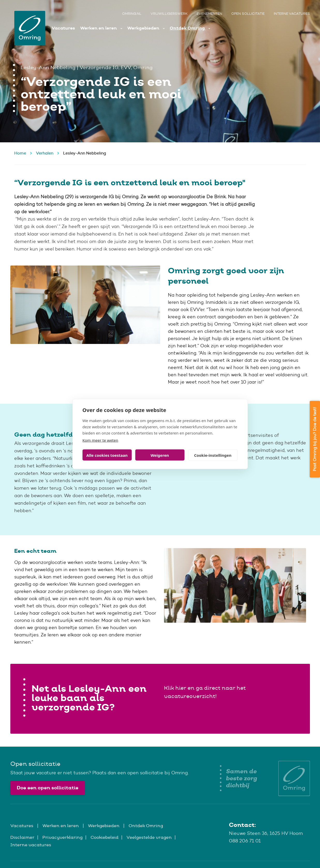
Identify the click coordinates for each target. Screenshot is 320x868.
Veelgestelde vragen (149, 837)
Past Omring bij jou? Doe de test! (315, 439)
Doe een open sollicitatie (48, 788)
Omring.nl (132, 14)
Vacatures (63, 28)
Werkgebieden (144, 28)
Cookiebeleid (105, 837)
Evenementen (209, 14)
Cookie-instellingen (213, 455)
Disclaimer (22, 837)
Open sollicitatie (248, 14)
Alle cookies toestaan (107, 455)
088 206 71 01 (245, 841)
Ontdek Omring (188, 28)
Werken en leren (99, 28)
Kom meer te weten (101, 440)
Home (20, 153)
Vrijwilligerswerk (169, 14)
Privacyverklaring (62, 837)
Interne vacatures (292, 14)
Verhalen (45, 153)
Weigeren (160, 455)
